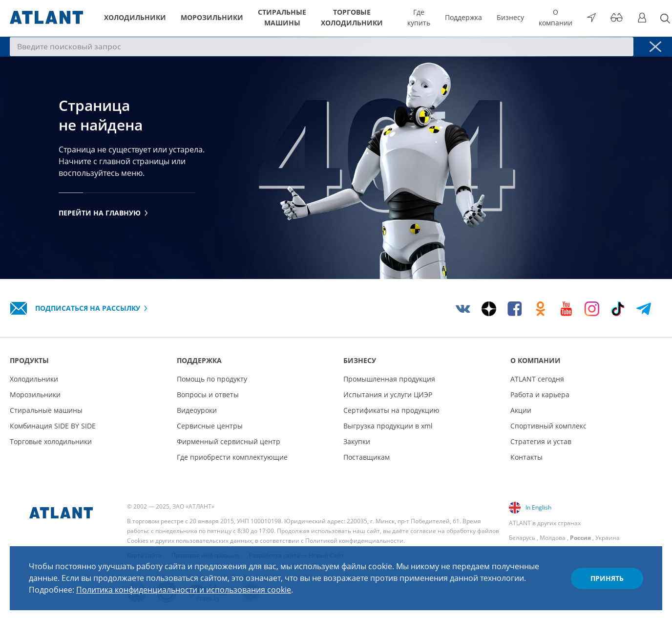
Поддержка (483, 18)
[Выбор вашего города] (597, 18)
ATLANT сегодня (537, 379)
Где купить (444, 18)
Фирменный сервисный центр (229, 441)
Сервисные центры (210, 426)
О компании (566, 18)
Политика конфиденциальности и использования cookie (184, 590)
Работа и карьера (540, 395)
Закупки (357, 441)
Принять (607, 578)
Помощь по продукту (212, 379)
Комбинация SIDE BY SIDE (53, 426)
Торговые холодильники (370, 18)
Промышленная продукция (389, 379)
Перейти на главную (103, 215)
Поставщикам (367, 457)
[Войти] (638, 18)
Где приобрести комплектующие (232, 457)
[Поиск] (657, 18)
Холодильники (134, 18)
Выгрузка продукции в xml (388, 426)
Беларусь (522, 538)
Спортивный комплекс (548, 426)
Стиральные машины (283, 18)
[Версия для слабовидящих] (617, 18)
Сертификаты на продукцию (391, 410)
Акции (521, 410)
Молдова (553, 538)
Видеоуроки (197, 410)
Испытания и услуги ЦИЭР (388, 395)
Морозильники (206, 18)
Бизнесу (525, 18)
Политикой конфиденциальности (354, 541)
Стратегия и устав (541, 441)
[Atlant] (46, 18)
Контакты (526, 457)
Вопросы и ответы (208, 395)
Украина (608, 538)
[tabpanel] (336, 159)
